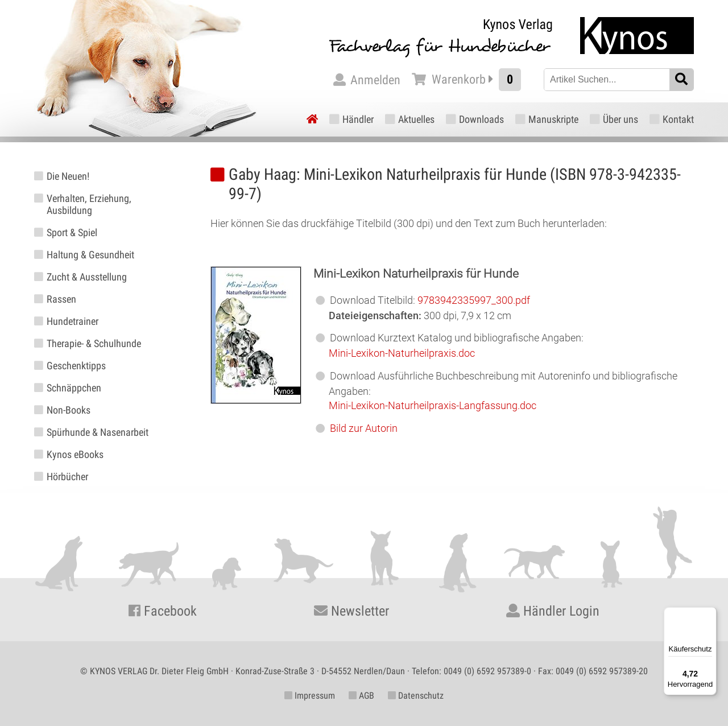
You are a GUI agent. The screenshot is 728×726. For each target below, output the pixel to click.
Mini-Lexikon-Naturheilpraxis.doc (402, 353)
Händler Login (553, 611)
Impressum (310, 696)
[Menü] (710, 614)
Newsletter (351, 611)
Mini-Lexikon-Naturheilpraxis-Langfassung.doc (433, 405)
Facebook (163, 611)
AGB (361, 696)
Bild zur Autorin (364, 428)
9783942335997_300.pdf (474, 300)
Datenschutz (416, 696)
